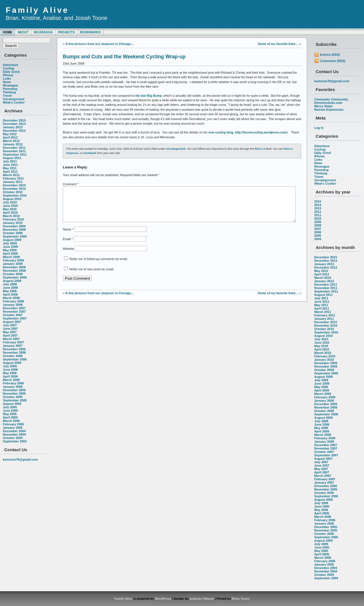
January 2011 (13, 182)
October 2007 (13, 315)
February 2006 (13, 383)
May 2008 (10, 291)
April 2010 (10, 213)
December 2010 (14, 185)
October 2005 (13, 397)
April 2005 (10, 417)
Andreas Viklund (202, 599)
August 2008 (12, 281)
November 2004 (14, 434)
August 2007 (12, 322)
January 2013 (13, 127)
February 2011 (13, 178)
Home (8, 32)
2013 (318, 208)
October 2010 (13, 192)
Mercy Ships (323, 106)
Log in (319, 128)
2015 (318, 201)
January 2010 (13, 223)
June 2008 (10, 288)
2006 (318, 232)
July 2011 (10, 161)
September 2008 (15, 277)
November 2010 (14, 189)
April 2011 (10, 172)
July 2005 (10, 407)
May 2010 (10, 209)
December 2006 (14, 349)
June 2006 (10, 370)
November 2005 (14, 393)
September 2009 (15, 236)
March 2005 (11, 421)
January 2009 (13, 264)
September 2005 (15, 400)
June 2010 (10, 206)
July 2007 (10, 325)
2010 (318, 219)
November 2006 (14, 353)
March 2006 (11, 380)
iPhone (8, 75)
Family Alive (37, 10)
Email (68, 246)
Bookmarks (90, 32)
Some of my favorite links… (278, 44)
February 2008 (13, 301)
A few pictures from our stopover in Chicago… (100, 44)
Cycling (9, 68)
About (23, 32)
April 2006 (10, 376)
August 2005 (12, 404)
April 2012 (10, 137)
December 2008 (14, 267)
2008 (318, 225)
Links (7, 79)
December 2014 (14, 124)
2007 (318, 229)
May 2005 (10, 414)
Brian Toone (241, 599)
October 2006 (13, 356)
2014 (318, 205)
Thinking (9, 92)
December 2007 (14, 308)
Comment (71, 184)
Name (68, 236)
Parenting (10, 89)
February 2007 (13, 342)
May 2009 (10, 250)
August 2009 (12, 240)
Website (68, 255)
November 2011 (14, 151)
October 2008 (13, 274)
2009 (318, 222)
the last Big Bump (149, 96)
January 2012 (13, 144)
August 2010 (12, 199)
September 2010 (15, 195)
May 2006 (10, 373)
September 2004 (15, 441)
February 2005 (13, 424)
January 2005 (13, 428)
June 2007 (10, 329)
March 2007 (11, 339)
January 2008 (13, 305)
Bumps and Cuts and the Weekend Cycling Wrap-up (124, 57)
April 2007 (10, 335)
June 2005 (10, 411)
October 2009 (13, 233)
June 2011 (10, 165)
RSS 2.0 (260, 149)
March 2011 (11, 175)
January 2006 (13, 387)
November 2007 (14, 312)
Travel (7, 96)
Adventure (11, 65)
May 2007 (10, 332)
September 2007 (15, 318)
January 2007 (13, 346)
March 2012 (11, 141)
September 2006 (15, 359)
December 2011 (14, 148)
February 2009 (13, 260)
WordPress (163, 599)
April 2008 (10, 294)
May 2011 (10, 168)
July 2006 (10, 366)
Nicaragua (43, 32)
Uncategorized (14, 99)
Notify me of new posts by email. (92, 276)
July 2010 (10, 202)
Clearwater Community (331, 99)
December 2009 (14, 226)
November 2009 (14, 230)
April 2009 (10, 253)
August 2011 (12, 158)
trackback (90, 153)
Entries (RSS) (330, 55)
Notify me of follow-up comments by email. (99, 266)
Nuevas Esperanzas (329, 110)
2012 (318, 212)
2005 (318, 236)
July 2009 (10, 243)
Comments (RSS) (333, 61)
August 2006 (12, 363)
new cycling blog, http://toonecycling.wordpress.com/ (248, 132)
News (7, 82)
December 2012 (14, 131)
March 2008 (11, 298)
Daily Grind (11, 72)
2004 (318, 239)
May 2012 (10, 134)
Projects (66, 32)
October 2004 (13, 438)
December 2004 (14, 431)
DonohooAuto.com (328, 103)
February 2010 (13, 219)
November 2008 (14, 271)
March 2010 (11, 216)
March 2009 (11, 257)
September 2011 (15, 154)
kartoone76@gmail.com (20, 459)
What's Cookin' (14, 102)
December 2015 (14, 120)
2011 (318, 215)
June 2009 (10, 247)
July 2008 (10, 284)
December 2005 (14, 390)
